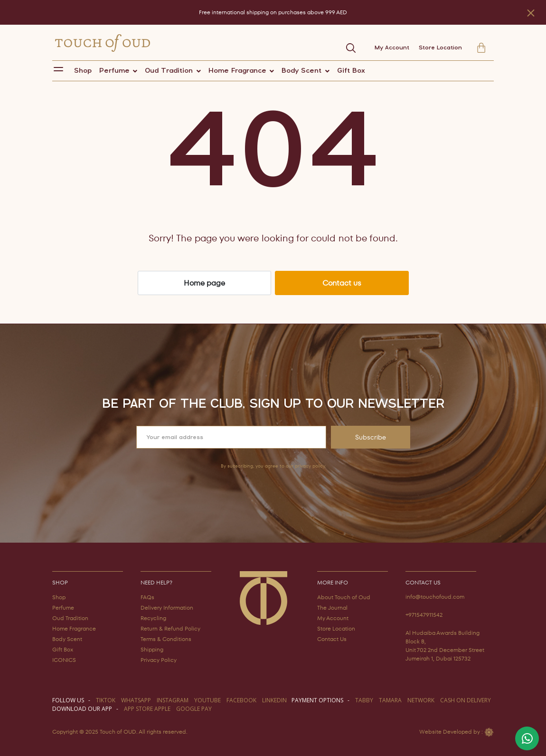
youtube (207, 700)
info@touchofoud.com (435, 597)
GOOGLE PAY (194, 709)
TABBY (364, 700)
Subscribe (371, 437)
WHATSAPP (136, 700)
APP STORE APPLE (147, 709)
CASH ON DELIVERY (466, 700)
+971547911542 (424, 615)
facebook (241, 700)
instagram (173, 700)
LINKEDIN (274, 700)
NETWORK (421, 700)
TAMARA (390, 700)
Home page (204, 283)
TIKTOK (106, 700)
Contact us (342, 283)
